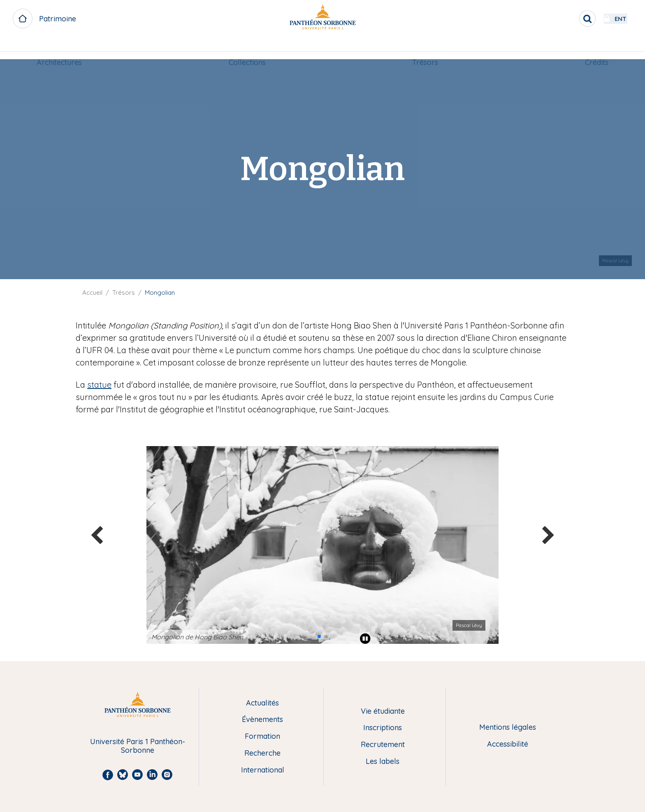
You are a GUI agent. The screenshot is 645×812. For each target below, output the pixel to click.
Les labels (383, 762)
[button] (319, 636)
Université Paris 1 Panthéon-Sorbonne (138, 746)
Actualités (262, 703)
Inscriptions (383, 728)
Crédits (597, 48)
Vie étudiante (383, 711)
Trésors (425, 48)
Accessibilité (508, 744)
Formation (262, 737)
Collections (247, 48)
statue (99, 385)
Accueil (92, 293)
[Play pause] (365, 638)
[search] (565, 19)
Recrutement (383, 745)
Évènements (262, 720)
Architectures (59, 48)
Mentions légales (508, 728)
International (263, 770)
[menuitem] (59, 48)
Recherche (262, 753)
